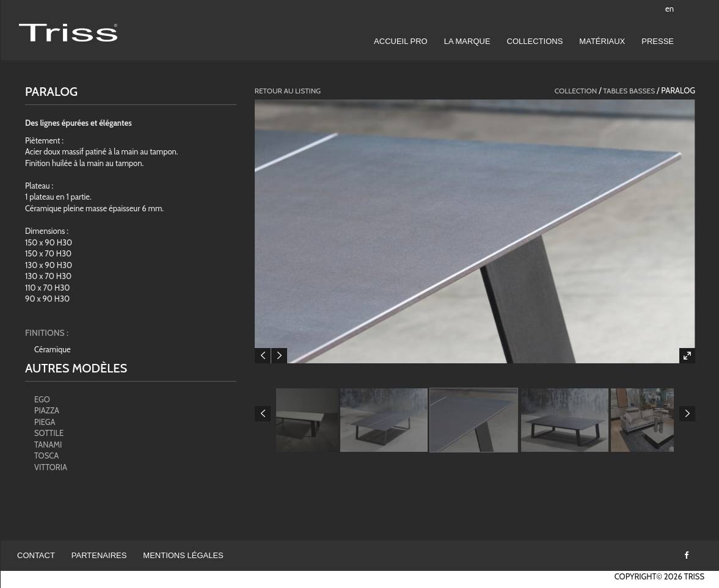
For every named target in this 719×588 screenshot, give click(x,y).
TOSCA (46, 456)
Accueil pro (401, 41)
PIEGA (45, 422)
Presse (658, 41)
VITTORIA (51, 467)
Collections (535, 41)
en (670, 9)
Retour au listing (288, 91)
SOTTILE (49, 433)
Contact (36, 555)
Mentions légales (183, 555)
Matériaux (602, 41)
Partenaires (99, 555)
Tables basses (629, 91)
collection (576, 91)
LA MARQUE (467, 41)
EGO (42, 399)
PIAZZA (47, 410)
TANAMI (48, 445)
